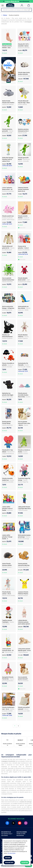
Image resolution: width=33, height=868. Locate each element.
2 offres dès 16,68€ (7, 715)
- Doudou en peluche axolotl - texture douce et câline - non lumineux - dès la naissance (9, 220)
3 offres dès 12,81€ (7, 224)
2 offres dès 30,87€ (7, 166)
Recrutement (20, 835)
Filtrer (29, 866)
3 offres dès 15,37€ (23, 371)
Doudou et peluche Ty (7, 744)
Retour (5, 15)
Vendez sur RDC (21, 834)
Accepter (25, 863)
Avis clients (5, 835)
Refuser (8, 858)
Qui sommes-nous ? (7, 834)
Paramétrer (9, 863)
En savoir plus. (12, 853)
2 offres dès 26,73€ (23, 254)
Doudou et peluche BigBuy (20, 744)
